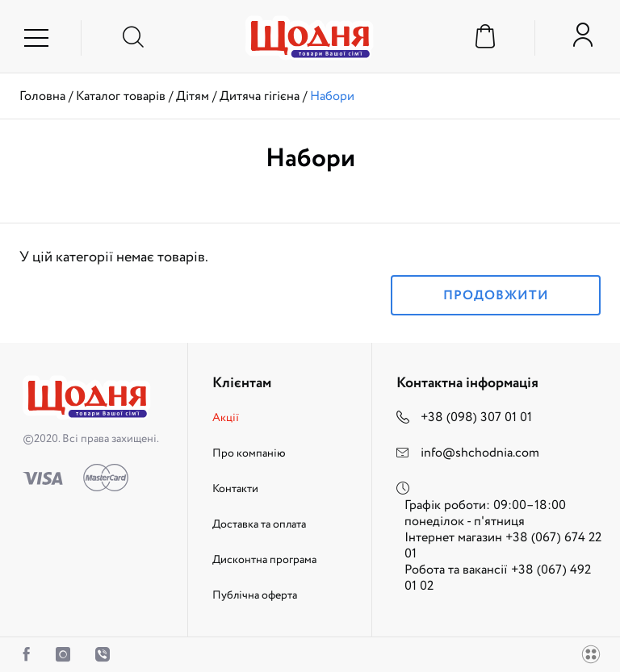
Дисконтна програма (264, 560)
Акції (226, 418)
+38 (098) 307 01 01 (476, 417)
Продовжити (496, 296)
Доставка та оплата (259, 524)
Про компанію (249, 453)
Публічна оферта (255, 595)
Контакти (235, 489)
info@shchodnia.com (480, 453)
